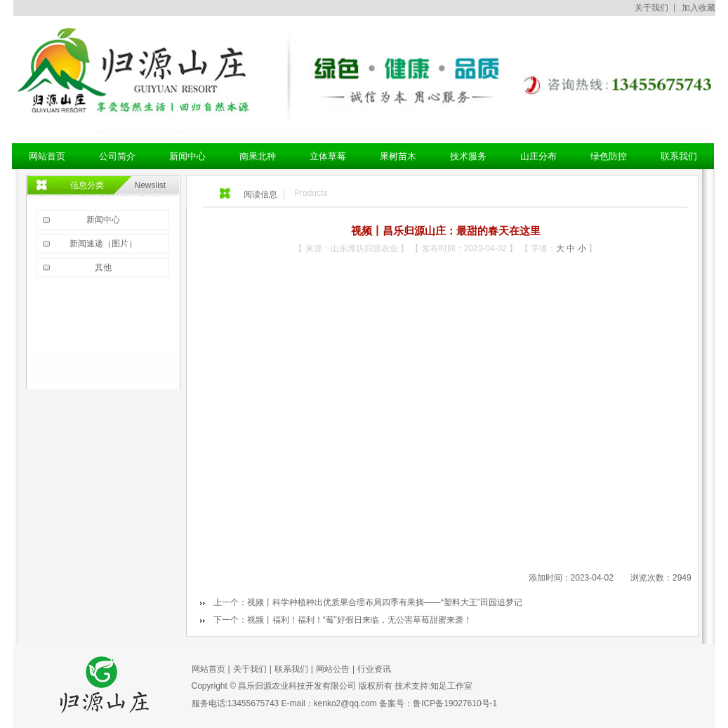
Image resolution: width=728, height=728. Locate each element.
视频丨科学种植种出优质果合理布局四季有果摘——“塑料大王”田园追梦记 (385, 602)
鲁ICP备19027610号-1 (455, 703)
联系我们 (291, 669)
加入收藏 (699, 8)
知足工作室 (451, 686)
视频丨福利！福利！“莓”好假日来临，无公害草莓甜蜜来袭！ (359, 620)
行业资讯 (374, 669)
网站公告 (333, 669)
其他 (103, 267)
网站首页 (209, 669)
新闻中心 (103, 220)
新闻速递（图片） (103, 244)
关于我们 (651, 8)
